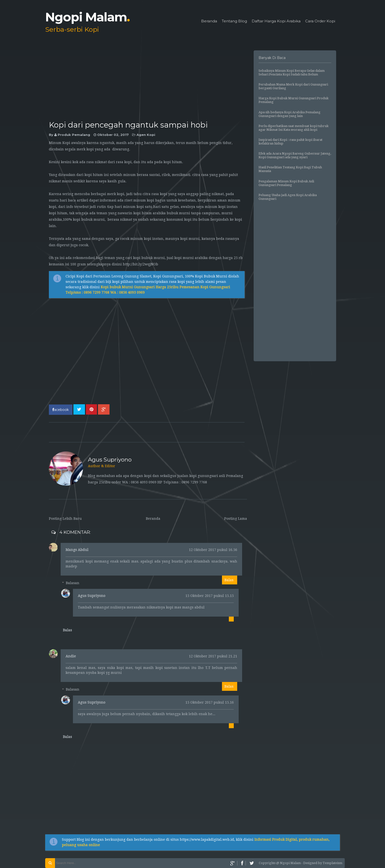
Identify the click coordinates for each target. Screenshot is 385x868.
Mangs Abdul (77, 550)
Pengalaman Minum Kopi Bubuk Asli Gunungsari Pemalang (286, 183)
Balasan (73, 583)
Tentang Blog (234, 21)
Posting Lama (236, 519)
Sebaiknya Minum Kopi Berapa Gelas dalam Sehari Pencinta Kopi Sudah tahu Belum (292, 72)
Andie (71, 656)
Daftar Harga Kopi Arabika (276, 21)
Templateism (332, 863)
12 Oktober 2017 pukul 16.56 (213, 550)
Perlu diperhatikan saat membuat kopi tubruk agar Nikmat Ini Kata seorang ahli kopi (294, 128)
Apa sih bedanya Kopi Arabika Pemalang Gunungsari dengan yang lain (289, 114)
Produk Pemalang (74, 135)
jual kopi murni (180, 258)
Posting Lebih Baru (65, 519)
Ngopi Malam (87, 17)
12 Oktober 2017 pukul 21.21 (213, 656)
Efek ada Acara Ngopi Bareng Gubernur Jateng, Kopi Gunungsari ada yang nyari (295, 155)
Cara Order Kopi (320, 21)
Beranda (209, 21)
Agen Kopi (146, 135)
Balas (229, 580)
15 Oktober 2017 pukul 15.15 (210, 596)
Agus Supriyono (92, 596)
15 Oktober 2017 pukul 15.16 (210, 702)
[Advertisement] (148, 85)
